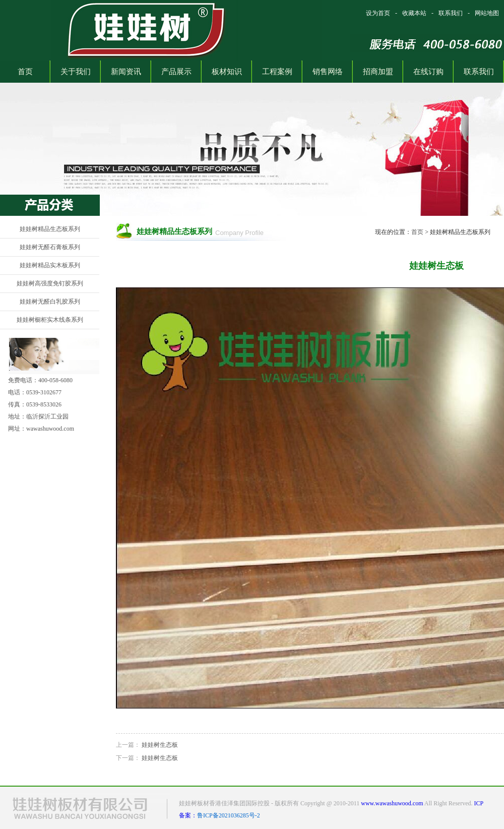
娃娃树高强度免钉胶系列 (50, 283)
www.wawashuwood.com (392, 803)
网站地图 (487, 13)
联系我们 (451, 13)
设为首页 (378, 13)
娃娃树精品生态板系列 (50, 229)
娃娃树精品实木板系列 (50, 265)
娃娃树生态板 (160, 745)
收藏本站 (414, 13)
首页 (417, 232)
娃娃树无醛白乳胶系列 (50, 302)
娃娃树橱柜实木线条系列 (50, 320)
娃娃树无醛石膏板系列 (50, 247)
